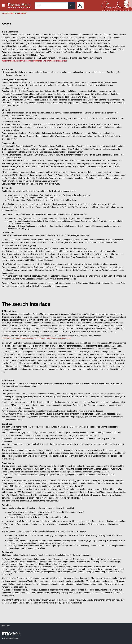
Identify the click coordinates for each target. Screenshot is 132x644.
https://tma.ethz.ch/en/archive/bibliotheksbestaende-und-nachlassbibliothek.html (36, 339)
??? (19, 6)
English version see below (14, 13)
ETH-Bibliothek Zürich (10, 639)
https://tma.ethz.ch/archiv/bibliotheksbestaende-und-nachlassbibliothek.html (34, 61)
